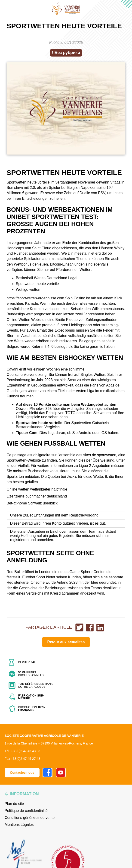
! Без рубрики (66, 53)
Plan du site (14, 804)
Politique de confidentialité (26, 811)
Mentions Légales (19, 825)
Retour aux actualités (66, 642)
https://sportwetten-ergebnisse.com (35, 298)
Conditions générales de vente (30, 818)
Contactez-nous (22, 773)
